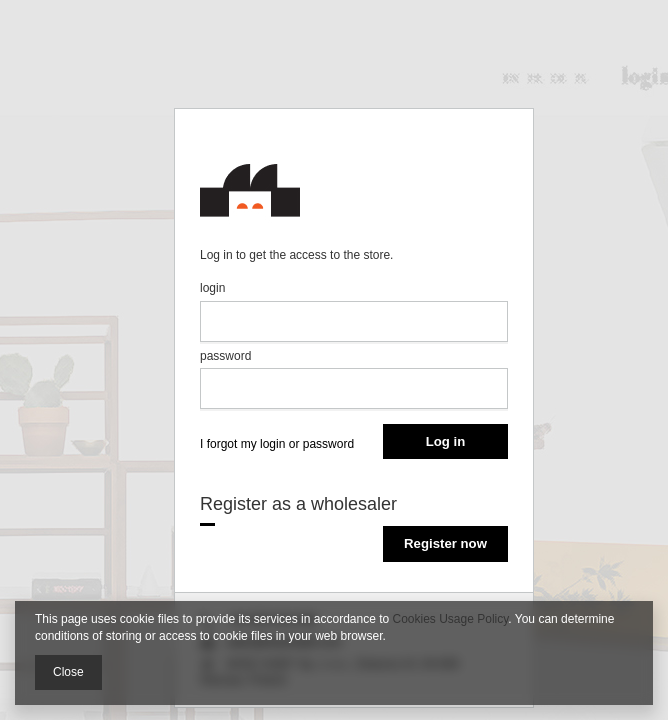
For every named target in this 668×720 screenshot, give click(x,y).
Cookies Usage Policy (451, 619)
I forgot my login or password (277, 444)
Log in (446, 441)
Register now (445, 543)
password (225, 356)
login (212, 288)
